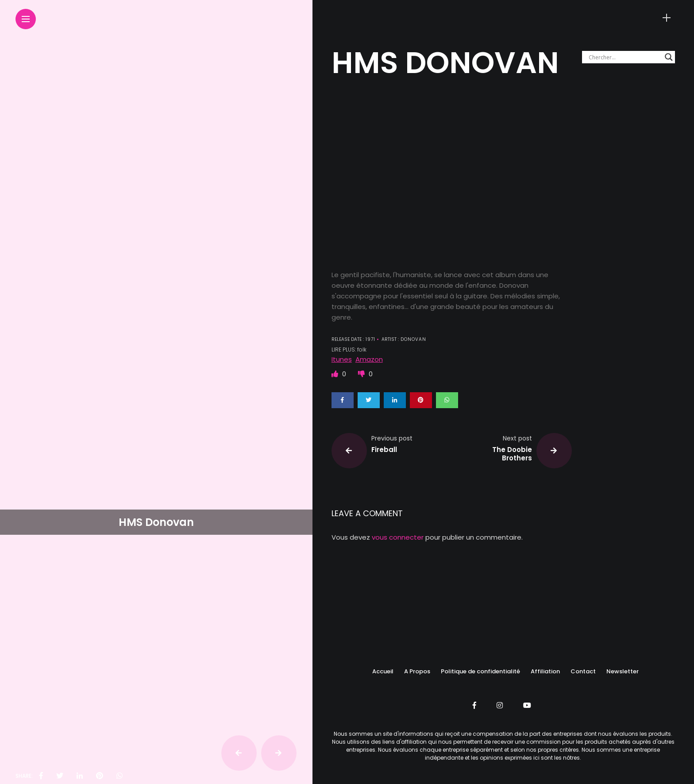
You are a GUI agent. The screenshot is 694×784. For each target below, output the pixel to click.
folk (362, 350)
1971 (370, 339)
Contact (583, 671)
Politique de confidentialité (480, 671)
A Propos (417, 671)
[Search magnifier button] (669, 57)
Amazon (369, 359)
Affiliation (545, 671)
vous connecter (398, 537)
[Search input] (625, 57)
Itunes (342, 359)
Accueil (383, 671)
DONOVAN (413, 339)
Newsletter (623, 671)
